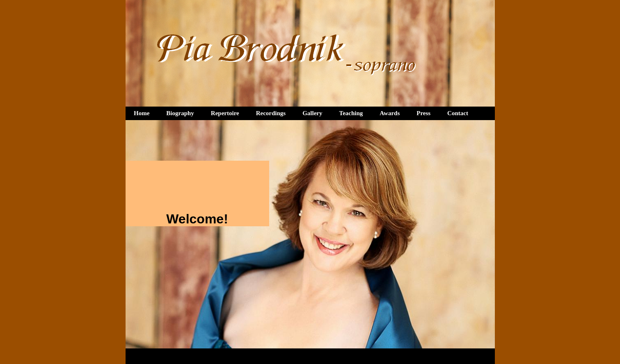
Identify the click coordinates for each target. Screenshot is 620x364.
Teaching (351, 113)
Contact (458, 113)
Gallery (312, 113)
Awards (390, 113)
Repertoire (225, 113)
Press (423, 113)
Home (142, 113)
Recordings (271, 113)
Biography (180, 113)
